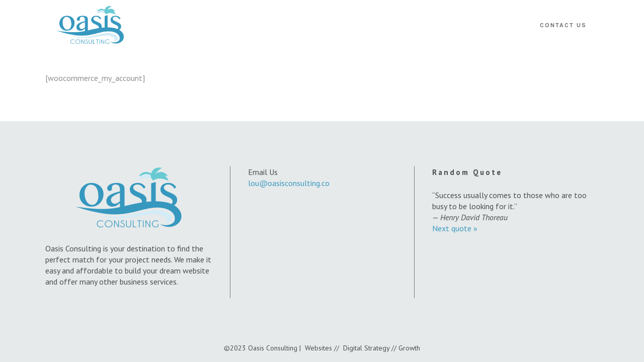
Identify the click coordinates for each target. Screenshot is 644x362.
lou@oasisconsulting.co (289, 183)
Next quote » (455, 228)
